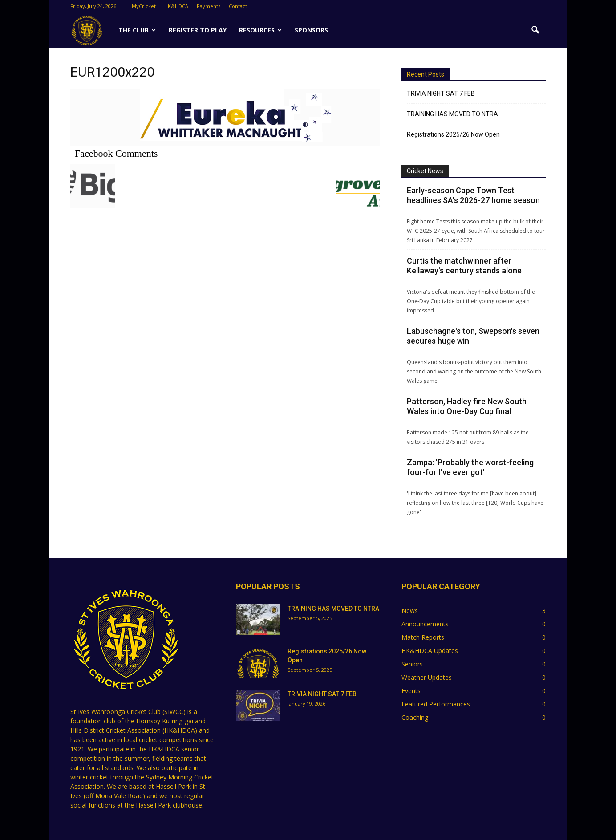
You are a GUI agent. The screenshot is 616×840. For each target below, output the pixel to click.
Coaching (415, 717)
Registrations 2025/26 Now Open (453, 134)
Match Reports (423, 637)
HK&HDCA (176, 6)
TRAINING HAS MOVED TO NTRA (452, 114)
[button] (535, 30)
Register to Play (198, 30)
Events (411, 691)
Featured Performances (436, 704)
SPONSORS (311, 30)
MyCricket (144, 6)
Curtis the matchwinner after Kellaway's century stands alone (464, 266)
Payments (209, 6)
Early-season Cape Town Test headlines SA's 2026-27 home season (473, 195)
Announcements (425, 624)
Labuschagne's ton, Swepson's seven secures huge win (473, 336)
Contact (238, 6)
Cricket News (425, 171)
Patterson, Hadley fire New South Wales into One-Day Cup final (467, 406)
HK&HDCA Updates (430, 651)
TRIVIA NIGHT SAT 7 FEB (441, 93)
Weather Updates (427, 677)
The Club (137, 30)
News (410, 611)
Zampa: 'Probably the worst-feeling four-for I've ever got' (470, 467)
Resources (260, 30)
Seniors (412, 664)
